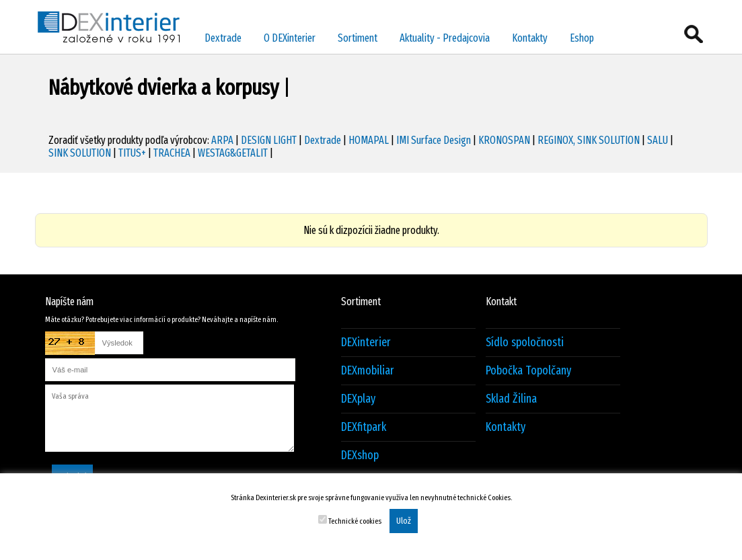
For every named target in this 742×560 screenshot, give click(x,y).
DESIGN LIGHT (269, 140)
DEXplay (358, 399)
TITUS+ (132, 153)
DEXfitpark (364, 427)
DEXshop (360, 455)
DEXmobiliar (368, 371)
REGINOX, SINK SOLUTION (589, 140)
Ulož (404, 521)
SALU (658, 140)
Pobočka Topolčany (528, 371)
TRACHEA (172, 153)
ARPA (222, 140)
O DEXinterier (290, 38)
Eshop (582, 38)
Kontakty (530, 38)
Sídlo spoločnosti (525, 343)
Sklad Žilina (511, 399)
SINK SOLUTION (80, 153)
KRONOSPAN (504, 140)
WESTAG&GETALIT (233, 153)
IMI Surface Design (434, 140)
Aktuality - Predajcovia (445, 38)
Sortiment (358, 38)
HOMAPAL (369, 140)
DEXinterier (366, 343)
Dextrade (223, 38)
